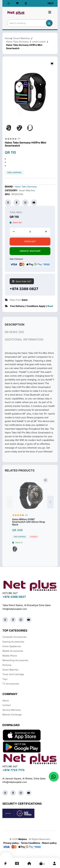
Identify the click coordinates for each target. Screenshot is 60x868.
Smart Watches (22, 38)
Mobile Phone (10, 656)
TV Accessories (11, 684)
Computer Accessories (14, 637)
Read (50, 306)
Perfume (7, 665)
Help (51, 3)
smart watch (39, 42)
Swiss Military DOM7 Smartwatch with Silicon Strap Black (29, 525)
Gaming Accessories (13, 642)
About (6, 701)
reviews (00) (14, 335)
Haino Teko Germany (17, 42)
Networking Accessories (15, 660)
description (15, 328)
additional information (24, 343)
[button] (50, 505)
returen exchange (12, 715)
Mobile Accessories (13, 651)
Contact (7, 705)
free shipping (14, 173)
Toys (5, 679)
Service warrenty (12, 710)
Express (34, 540)
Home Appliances (12, 646)
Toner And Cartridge (13, 674)
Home (8, 38)
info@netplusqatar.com (15, 609)
